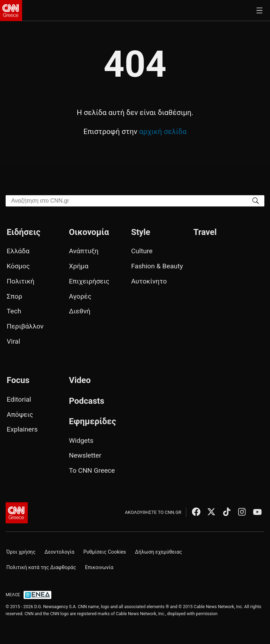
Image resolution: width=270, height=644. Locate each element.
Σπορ (14, 296)
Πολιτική (21, 281)
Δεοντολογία (60, 552)
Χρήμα (79, 266)
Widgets (81, 441)
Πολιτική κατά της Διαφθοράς (41, 568)
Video (80, 380)
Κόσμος (18, 266)
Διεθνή (80, 311)
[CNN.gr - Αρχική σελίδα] (17, 513)
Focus (18, 380)
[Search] (256, 200)
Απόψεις (20, 415)
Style (141, 232)
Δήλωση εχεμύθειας (159, 552)
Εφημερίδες (92, 421)
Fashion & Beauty (157, 266)
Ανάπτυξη (84, 251)
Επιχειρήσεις (89, 281)
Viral (13, 341)
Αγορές (80, 296)
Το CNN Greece (92, 470)
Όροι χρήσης (21, 552)
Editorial (19, 399)
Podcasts (87, 401)
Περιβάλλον (25, 326)
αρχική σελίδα (163, 132)
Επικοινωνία (99, 568)
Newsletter (85, 455)
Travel (205, 232)
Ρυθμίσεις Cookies (105, 552)
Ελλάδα (18, 251)
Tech (14, 311)
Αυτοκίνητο (149, 281)
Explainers (22, 429)
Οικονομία (89, 232)
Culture (142, 251)
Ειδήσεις (24, 232)
